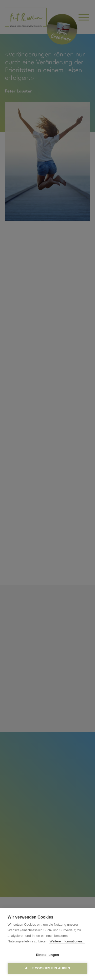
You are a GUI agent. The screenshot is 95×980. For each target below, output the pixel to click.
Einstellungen (48, 955)
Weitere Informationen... (67, 941)
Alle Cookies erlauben (48, 968)
